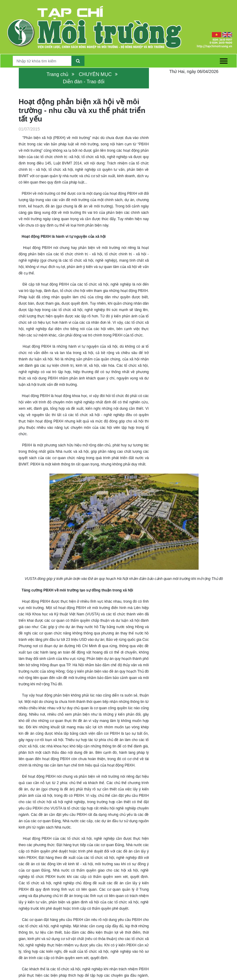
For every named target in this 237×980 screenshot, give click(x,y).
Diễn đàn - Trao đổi (84, 82)
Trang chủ (58, 74)
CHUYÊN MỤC (95, 74)
